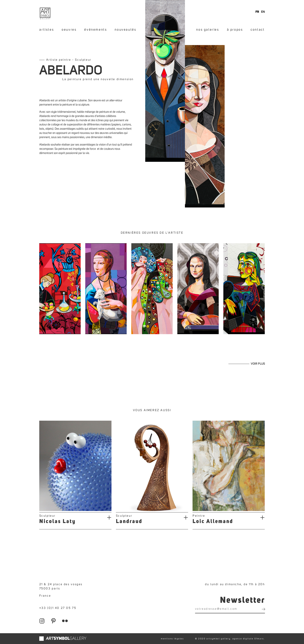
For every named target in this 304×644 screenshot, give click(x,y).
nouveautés (125, 30)
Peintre (199, 516)
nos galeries (208, 30)
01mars (259, 639)
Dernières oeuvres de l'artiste (152, 233)
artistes (47, 30)
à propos (235, 30)
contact (258, 30)
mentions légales (172, 639)
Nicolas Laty (57, 522)
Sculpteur (47, 516)
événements (96, 30)
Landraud (129, 522)
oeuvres (69, 30)
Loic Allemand (213, 522)
